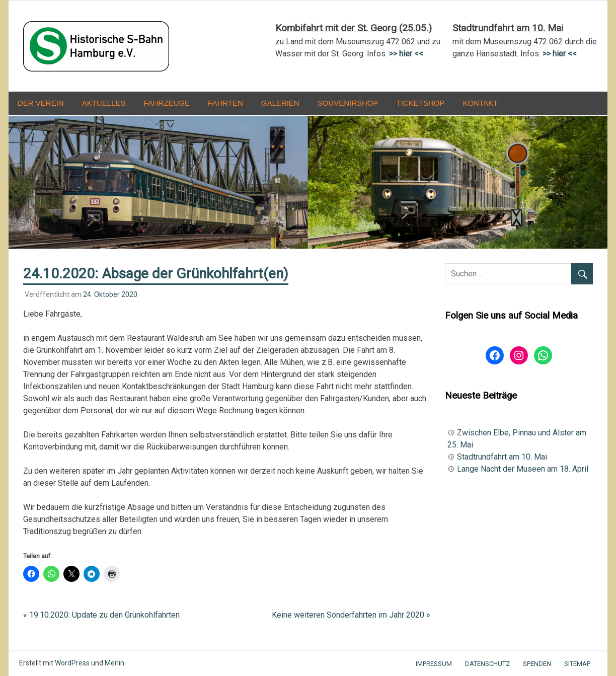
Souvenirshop (348, 103)
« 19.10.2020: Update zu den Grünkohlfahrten (101, 615)
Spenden (537, 664)
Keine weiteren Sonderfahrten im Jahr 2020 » (351, 615)
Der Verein (41, 103)
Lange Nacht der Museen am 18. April (523, 469)
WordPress (72, 663)
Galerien (280, 103)
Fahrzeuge (167, 103)
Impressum (434, 664)
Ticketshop (421, 103)
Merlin (114, 663)
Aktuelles (104, 103)
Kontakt (480, 103)
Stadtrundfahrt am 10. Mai (502, 457)
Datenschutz (487, 664)
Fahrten (225, 103)
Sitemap (577, 664)
